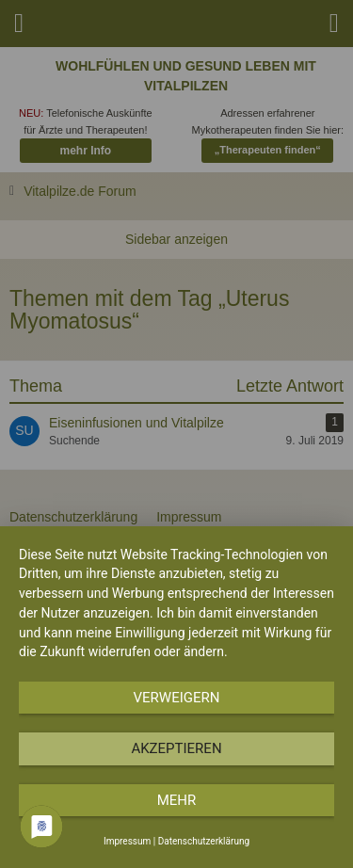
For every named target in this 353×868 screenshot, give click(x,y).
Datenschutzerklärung (204, 841)
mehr (177, 800)
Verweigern (177, 698)
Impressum (127, 841)
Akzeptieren (176, 748)
